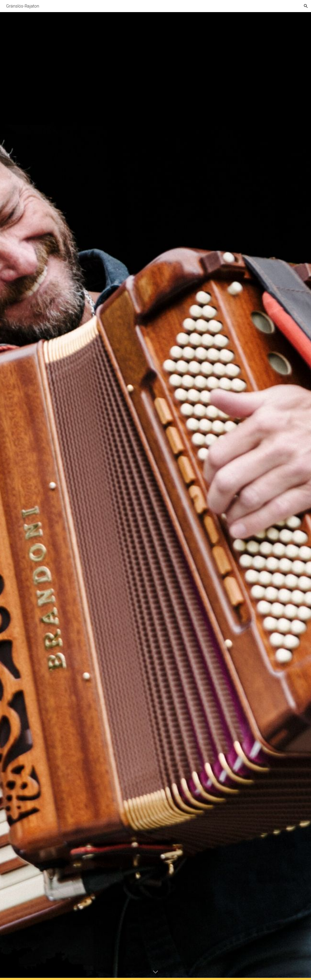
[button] (306, 6)
